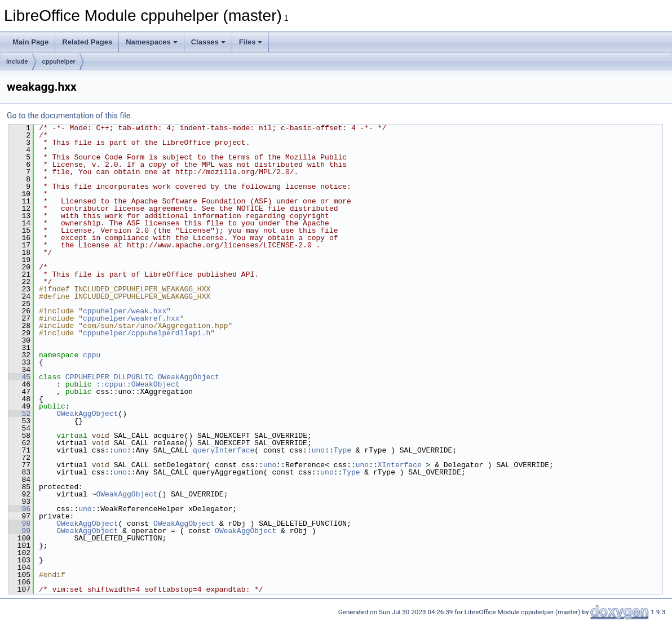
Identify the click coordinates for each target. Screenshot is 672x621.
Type (342, 450)
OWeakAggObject (189, 377)
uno (120, 450)
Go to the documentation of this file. (70, 116)
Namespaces (152, 42)
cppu (92, 355)
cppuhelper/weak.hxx (125, 311)
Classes (208, 42)
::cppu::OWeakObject (138, 384)
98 (19, 524)
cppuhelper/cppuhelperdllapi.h (147, 333)
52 (19, 414)
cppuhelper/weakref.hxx (131, 318)
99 (19, 531)
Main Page (30, 42)
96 (19, 509)
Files (251, 42)
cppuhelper (59, 61)
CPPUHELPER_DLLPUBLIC (109, 377)
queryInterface (224, 450)
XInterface (400, 465)
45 (19, 377)
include (17, 61)
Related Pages (87, 42)
